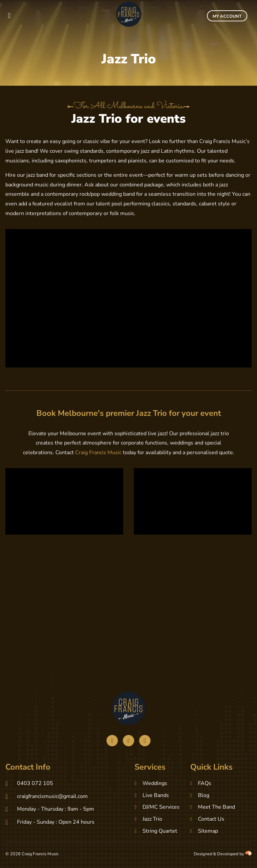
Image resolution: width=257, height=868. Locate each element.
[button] (9, 16)
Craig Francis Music (98, 453)
